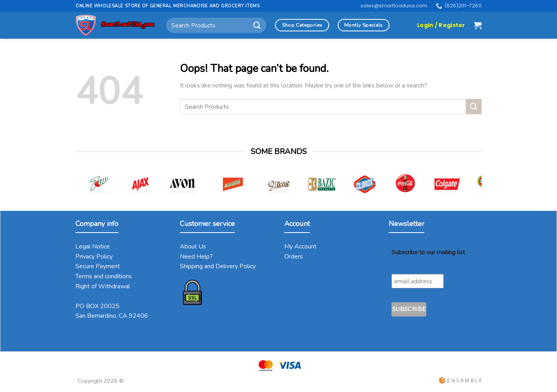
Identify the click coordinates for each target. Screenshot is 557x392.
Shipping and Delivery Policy (218, 266)
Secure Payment (98, 266)
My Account (300, 246)
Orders (294, 257)
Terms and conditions (104, 276)
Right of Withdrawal (103, 286)
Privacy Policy (94, 257)
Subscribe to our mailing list (428, 252)
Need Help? (196, 257)
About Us (193, 246)
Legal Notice (93, 246)
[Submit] (257, 25)
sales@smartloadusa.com (394, 6)
